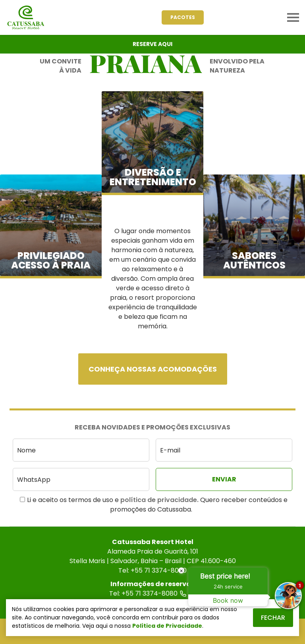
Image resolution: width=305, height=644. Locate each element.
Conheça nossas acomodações (153, 369)
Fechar (273, 618)
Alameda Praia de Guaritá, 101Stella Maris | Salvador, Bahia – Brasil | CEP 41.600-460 (153, 556)
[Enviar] (224, 479)
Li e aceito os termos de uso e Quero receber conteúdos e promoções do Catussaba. (154, 505)
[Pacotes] (183, 17)
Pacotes (183, 17)
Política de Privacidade (167, 626)
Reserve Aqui (152, 44)
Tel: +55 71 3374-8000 (152, 570)
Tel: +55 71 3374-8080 (152, 593)
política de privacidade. (159, 500)
